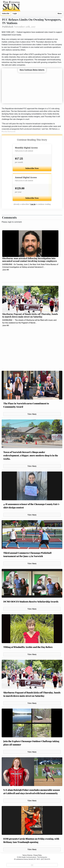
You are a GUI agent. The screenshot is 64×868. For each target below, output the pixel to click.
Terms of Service (27, 855)
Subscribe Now (32, 168)
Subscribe (6, 13)
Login (15, 13)
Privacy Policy (38, 855)
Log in (33, 204)
